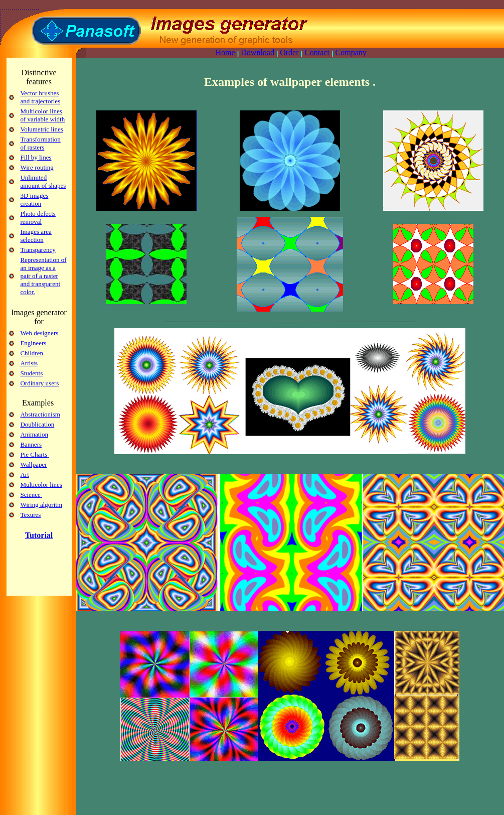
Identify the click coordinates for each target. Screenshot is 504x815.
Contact (317, 52)
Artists (29, 363)
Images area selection (36, 236)
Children (32, 353)
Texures (30, 515)
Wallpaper (33, 464)
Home (225, 52)
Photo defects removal (38, 218)
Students (31, 373)
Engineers (33, 343)
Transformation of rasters (40, 143)
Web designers (39, 333)
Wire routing (37, 167)
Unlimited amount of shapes (43, 181)
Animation (34, 434)
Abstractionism (40, 414)
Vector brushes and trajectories (40, 97)
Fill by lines (36, 157)
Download (258, 52)
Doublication (37, 424)
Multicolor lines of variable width (42, 115)
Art (24, 474)
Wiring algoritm (41, 505)
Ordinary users (39, 383)
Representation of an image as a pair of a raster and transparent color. (43, 276)
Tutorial (39, 535)
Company (351, 52)
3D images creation (34, 199)
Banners (31, 444)
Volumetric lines (41, 129)
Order (289, 52)
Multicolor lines (41, 485)
